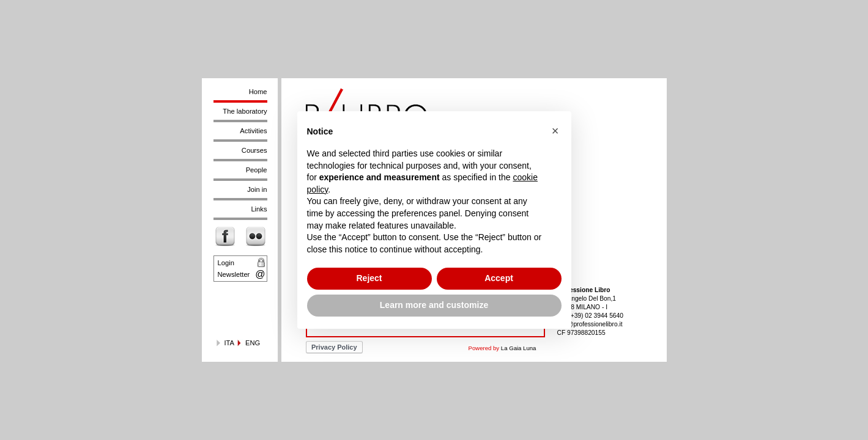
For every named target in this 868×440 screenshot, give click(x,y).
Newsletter (234, 274)
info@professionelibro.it (590, 324)
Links (259, 209)
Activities (253, 131)
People (257, 170)
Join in (257, 189)
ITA (230, 343)
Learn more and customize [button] (434, 305)
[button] (555, 131)
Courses (254, 150)
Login (226, 263)
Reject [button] (369, 278)
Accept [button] (499, 278)
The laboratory (245, 111)
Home (258, 92)
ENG (253, 343)
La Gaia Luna (519, 348)
